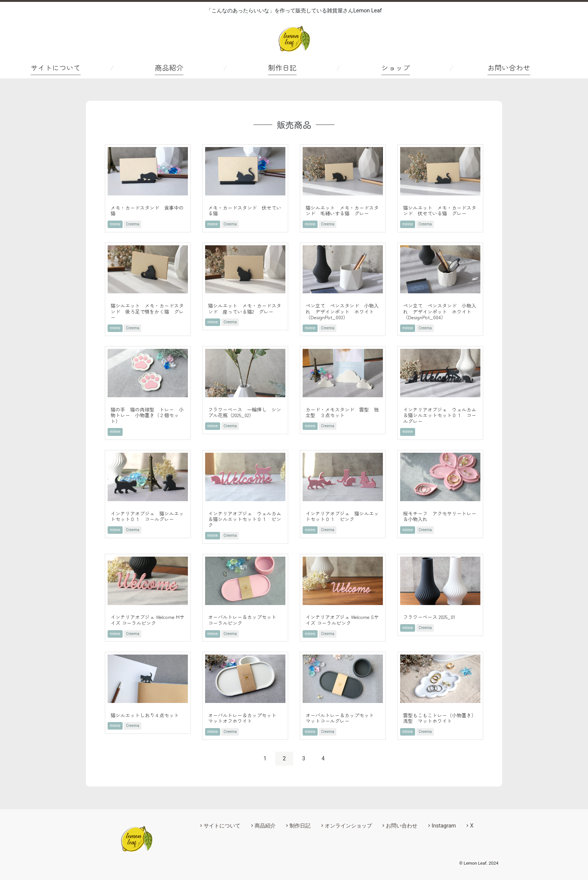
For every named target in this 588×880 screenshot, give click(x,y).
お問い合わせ (509, 67)
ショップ (396, 67)
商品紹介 (169, 67)
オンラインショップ (348, 826)
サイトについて (56, 67)
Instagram (444, 826)
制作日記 (282, 67)
